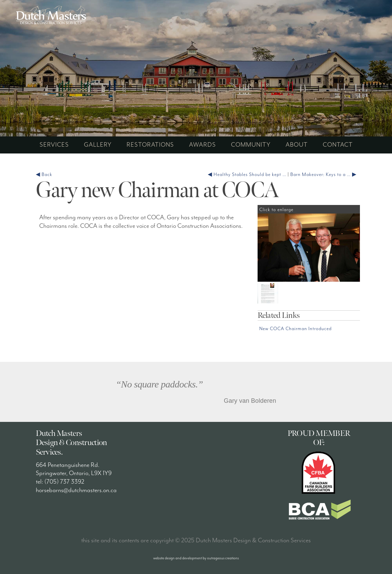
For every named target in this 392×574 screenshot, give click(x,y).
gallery (98, 145)
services (54, 145)
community (251, 145)
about (297, 145)
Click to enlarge (280, 210)
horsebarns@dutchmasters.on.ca (76, 490)
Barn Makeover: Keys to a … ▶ (323, 175)
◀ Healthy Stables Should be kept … (247, 175)
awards (202, 145)
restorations (150, 145)
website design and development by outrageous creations (196, 558)
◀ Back (44, 175)
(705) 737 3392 (64, 482)
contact (338, 145)
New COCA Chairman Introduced (295, 329)
